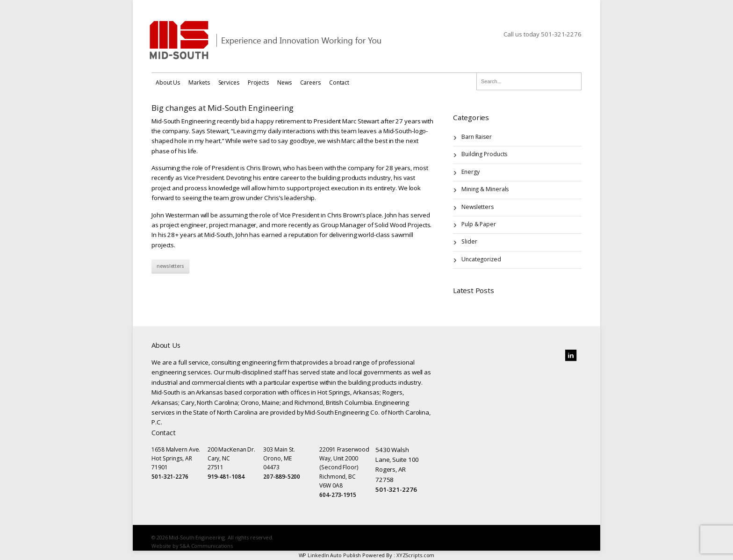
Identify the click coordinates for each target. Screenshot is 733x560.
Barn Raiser (477, 137)
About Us (168, 83)
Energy (470, 172)
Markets (199, 83)
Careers (310, 83)
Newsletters (170, 266)
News (284, 83)
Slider (469, 241)
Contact (339, 83)
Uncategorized (481, 259)
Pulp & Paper (479, 224)
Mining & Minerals (485, 189)
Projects (258, 83)
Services (229, 83)
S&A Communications (206, 546)
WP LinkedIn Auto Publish (330, 555)
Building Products (484, 154)
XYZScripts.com (416, 555)
